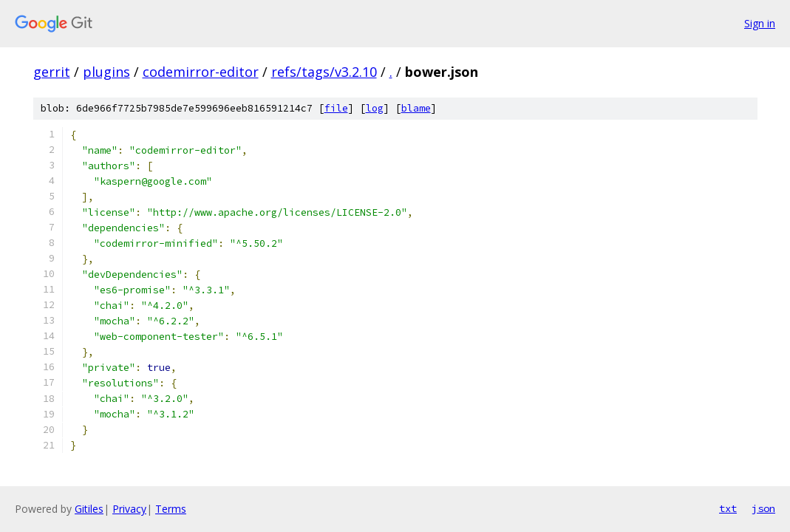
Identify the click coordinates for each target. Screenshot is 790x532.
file (336, 108)
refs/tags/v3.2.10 (324, 72)
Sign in (760, 23)
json (763, 508)
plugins (106, 72)
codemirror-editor (201, 72)
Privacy (129, 509)
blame (416, 108)
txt (728, 508)
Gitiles (89, 509)
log (375, 108)
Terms (171, 509)
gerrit (52, 72)
